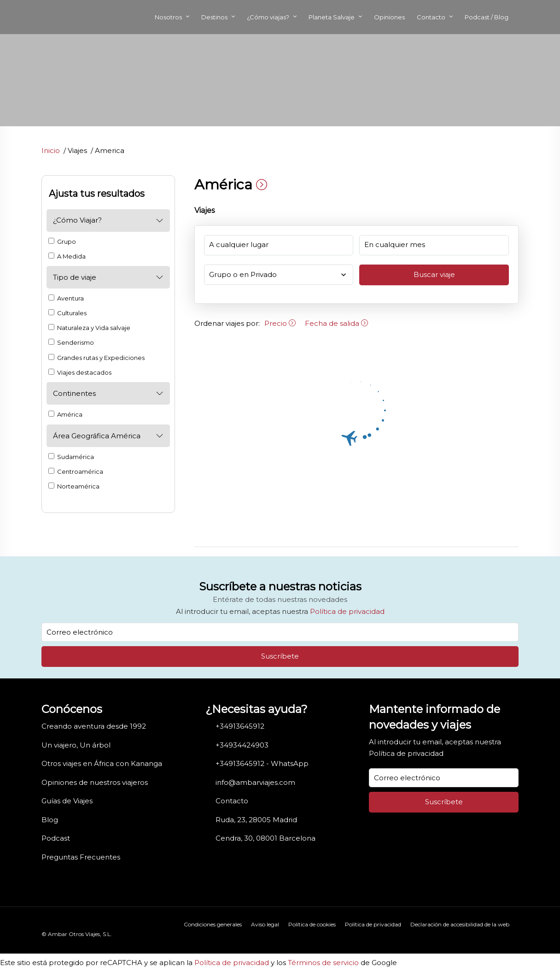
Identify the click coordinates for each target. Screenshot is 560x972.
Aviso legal (265, 924)
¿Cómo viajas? (268, 17)
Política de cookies (312, 924)
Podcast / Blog (487, 17)
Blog (50, 820)
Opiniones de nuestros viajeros (95, 782)
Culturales (67, 313)
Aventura (66, 298)
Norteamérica (74, 486)
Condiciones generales (213, 924)
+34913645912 (240, 726)
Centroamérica (76, 471)
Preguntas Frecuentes (81, 857)
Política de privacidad (347, 611)
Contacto (431, 17)
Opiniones (389, 17)
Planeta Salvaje (332, 17)
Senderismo (71, 342)
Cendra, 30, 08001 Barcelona (265, 838)
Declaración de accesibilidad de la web (460, 924)
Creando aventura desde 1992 (94, 726)
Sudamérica (71, 457)
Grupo (62, 242)
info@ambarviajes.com (255, 782)
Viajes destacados (80, 372)
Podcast (56, 838)
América (65, 414)
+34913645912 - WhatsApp (262, 763)
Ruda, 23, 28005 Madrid (256, 820)
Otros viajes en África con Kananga (102, 763)
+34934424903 (242, 745)
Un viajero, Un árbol (76, 745)
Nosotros (168, 17)
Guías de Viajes (67, 801)
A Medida (67, 256)
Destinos (214, 17)
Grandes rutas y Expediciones (96, 358)
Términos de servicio (323, 963)
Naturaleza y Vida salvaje (89, 328)
